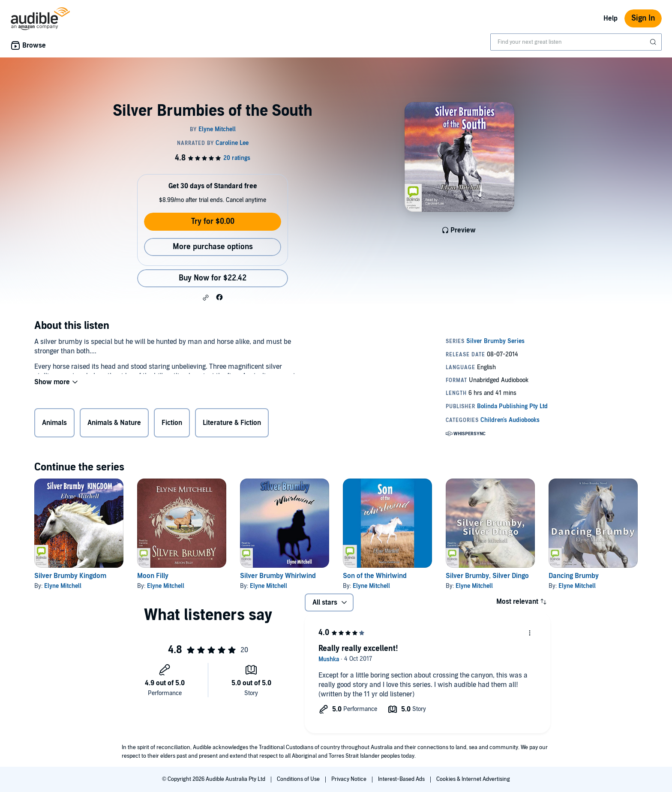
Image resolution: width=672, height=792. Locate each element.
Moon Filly (153, 576)
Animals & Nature (114, 425)
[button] (206, 298)
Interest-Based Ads (402, 779)
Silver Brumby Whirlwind (278, 576)
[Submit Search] (654, 42)
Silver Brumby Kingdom (70, 576)
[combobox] (576, 42)
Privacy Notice (349, 779)
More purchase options (213, 247)
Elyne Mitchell (63, 586)
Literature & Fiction (232, 425)
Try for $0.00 (213, 221)
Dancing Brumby (574, 576)
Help (610, 18)
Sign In (643, 18)
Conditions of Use (299, 779)
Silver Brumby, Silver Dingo (487, 576)
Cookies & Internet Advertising (473, 779)
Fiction (172, 425)
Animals (54, 425)
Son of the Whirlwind (375, 576)
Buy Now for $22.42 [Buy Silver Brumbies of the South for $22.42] (213, 278)
